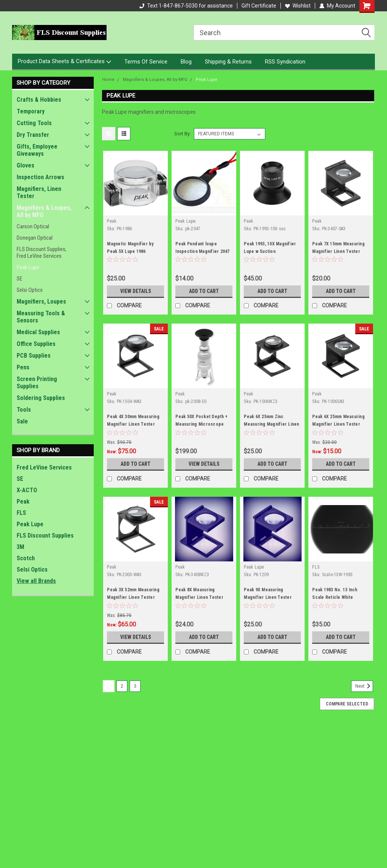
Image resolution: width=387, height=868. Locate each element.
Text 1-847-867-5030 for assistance (186, 6)
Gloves (26, 165)
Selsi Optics (30, 290)
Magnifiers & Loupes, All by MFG (44, 211)
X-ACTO (27, 490)
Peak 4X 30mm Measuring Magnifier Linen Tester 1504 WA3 (133, 424)
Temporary (31, 111)
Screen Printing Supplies (37, 383)
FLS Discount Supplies (45, 536)
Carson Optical (33, 226)
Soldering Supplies (41, 398)
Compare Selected (347, 704)
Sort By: (183, 134)
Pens (23, 367)
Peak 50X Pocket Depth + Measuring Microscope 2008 (201, 424)
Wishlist (298, 6)
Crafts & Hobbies (39, 100)
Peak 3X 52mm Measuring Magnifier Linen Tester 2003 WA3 (133, 597)
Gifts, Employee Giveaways (37, 150)
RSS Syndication (285, 62)
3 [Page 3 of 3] (135, 686)
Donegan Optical (35, 238)
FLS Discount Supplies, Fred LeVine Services (42, 253)
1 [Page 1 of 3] (109, 686)
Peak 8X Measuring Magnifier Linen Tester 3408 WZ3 (199, 597)
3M (20, 547)
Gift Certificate (259, 6)
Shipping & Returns (228, 62)
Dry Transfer (33, 135)
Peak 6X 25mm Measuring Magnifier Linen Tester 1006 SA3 (338, 424)
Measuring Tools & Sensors (41, 317)
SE (19, 279)
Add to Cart (204, 291)
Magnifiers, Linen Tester (39, 192)
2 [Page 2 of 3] (122, 686)
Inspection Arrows (40, 177)
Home (108, 80)
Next (364, 686)
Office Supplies (36, 344)
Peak (23, 501)
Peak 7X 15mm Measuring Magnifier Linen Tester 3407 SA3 (338, 251)
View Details (136, 291)
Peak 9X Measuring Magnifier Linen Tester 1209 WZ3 (268, 597)
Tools (24, 410)
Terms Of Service (146, 62)
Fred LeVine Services (44, 467)
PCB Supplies (34, 356)
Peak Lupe (28, 267)
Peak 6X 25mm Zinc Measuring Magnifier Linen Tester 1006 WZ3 (271, 424)
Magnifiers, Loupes (41, 301)
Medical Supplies (38, 332)
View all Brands (36, 581)
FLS (21, 513)
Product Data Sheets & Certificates (64, 62)
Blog (186, 62)
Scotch (26, 558)
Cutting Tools (34, 123)
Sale (22, 421)
